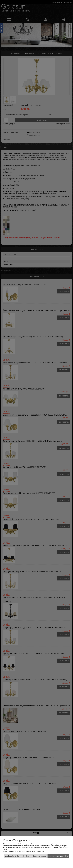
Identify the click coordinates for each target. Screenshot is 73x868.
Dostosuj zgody (39, 856)
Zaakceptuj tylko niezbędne (17, 856)
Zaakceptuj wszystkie (59, 856)
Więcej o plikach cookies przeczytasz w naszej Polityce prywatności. (24, 851)
